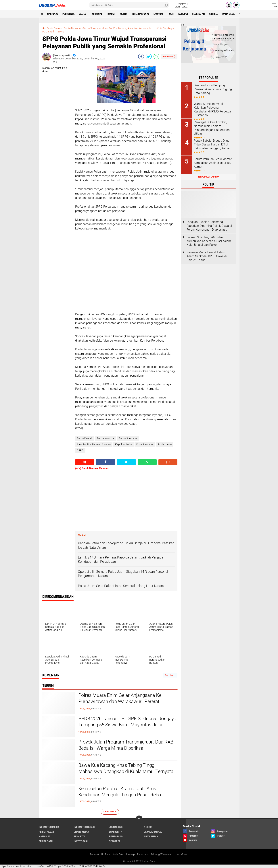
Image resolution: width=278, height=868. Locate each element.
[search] (129, 5)
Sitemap (130, 854)
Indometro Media (49, 827)
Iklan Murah (181, 854)
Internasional (140, 14)
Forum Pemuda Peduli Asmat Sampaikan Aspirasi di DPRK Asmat (213, 163)
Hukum (111, 14)
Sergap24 (115, 841)
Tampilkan (170, 675)
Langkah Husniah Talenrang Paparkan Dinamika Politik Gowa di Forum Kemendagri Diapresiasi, (209, 226)
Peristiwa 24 (46, 832)
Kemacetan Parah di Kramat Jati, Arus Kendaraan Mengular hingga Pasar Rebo (120, 792)
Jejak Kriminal (153, 832)
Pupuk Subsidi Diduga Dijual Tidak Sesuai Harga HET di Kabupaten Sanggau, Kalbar (212, 144)
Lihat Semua (110, 812)
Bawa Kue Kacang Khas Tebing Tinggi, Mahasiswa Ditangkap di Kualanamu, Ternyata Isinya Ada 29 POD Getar (126, 771)
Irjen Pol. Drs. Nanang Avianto (120, 28)
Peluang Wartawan (161, 854)
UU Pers (106, 854)
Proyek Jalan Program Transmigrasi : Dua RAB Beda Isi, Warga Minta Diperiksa (126, 745)
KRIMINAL (97, 14)
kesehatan (198, 14)
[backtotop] (139, 819)
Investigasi (81, 841)
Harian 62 (44, 836)
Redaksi (94, 854)
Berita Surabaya (92, 28)
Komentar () (169, 56)
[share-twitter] (149, 57)
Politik (123, 14)
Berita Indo (116, 836)
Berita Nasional (73, 28)
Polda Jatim (49, 32)
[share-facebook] (141, 57)
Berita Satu (46, 841)
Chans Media (81, 832)
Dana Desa (228, 14)
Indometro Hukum (85, 827)
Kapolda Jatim (147, 28)
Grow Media (151, 836)
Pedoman (143, 854)
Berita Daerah (54, 28)
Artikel (214, 14)
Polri (171, 14)
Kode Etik (118, 854)
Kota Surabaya (165, 28)
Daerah (83, 14)
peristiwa (68, 14)
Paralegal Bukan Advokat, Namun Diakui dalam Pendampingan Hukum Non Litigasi (212, 128)
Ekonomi (159, 14)
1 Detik (148, 827)
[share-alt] (85, 462)
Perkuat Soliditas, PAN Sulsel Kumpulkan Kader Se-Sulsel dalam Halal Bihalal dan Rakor (209, 241)
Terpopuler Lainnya (208, 177)
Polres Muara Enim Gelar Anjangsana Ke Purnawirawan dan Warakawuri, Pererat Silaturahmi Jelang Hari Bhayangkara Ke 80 (122, 701)
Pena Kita (79, 836)
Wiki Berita (116, 832)
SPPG (61, 32)
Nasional (53, 14)
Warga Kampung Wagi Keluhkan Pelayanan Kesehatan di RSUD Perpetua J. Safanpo (212, 109)
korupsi (183, 14)
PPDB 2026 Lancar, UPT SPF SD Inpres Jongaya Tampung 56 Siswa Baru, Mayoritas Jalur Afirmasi (127, 725)
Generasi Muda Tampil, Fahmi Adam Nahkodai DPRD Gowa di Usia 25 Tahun (207, 256)
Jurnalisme (116, 827)
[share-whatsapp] (156, 57)
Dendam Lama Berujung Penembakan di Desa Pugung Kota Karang (213, 89)
